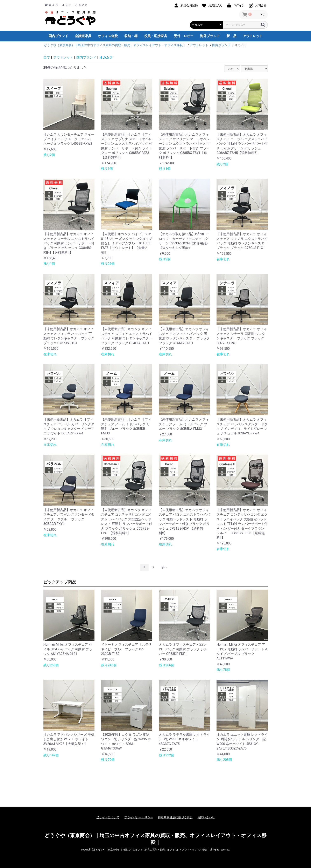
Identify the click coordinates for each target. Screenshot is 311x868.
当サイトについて (108, 817)
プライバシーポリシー (139, 817)
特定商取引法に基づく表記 (175, 817)
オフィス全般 (108, 36)
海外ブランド (210, 36)
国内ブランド (58, 36)
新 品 (231, 36)
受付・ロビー (184, 36)
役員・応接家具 (156, 36)
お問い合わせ (206, 817)
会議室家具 (83, 36)
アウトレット (253, 36)
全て (47, 57)
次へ (164, 567)
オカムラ (106, 57)
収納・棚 (131, 36)
